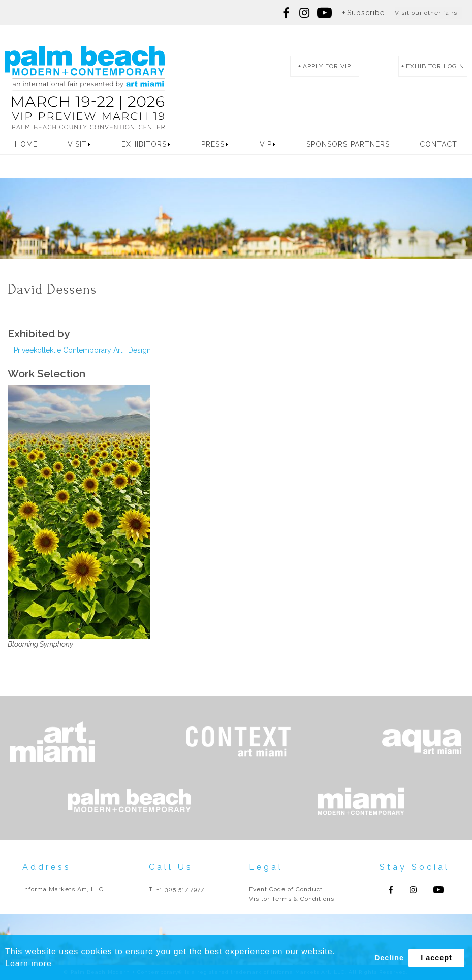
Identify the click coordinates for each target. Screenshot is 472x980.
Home (26, 144)
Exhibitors (144, 144)
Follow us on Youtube (438, 890)
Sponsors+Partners (348, 144)
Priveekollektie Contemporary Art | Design (81, 350)
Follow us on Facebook (287, 13)
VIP (266, 144)
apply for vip (327, 66)
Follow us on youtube (324, 13)
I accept (436, 958)
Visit (77, 144)
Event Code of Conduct (286, 889)
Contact (438, 144)
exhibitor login (435, 66)
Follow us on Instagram (304, 13)
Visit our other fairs (426, 13)
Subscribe (366, 13)
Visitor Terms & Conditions (292, 899)
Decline (389, 958)
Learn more (28, 963)
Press (213, 144)
